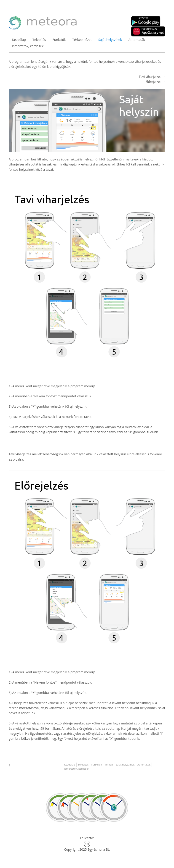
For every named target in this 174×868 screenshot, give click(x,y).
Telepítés (39, 40)
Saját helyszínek (110, 40)
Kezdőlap (19, 40)
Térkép (109, 764)
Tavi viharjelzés (150, 77)
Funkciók (59, 40)
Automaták (137, 40)
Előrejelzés (154, 82)
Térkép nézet (82, 40)
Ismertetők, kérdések (28, 46)
